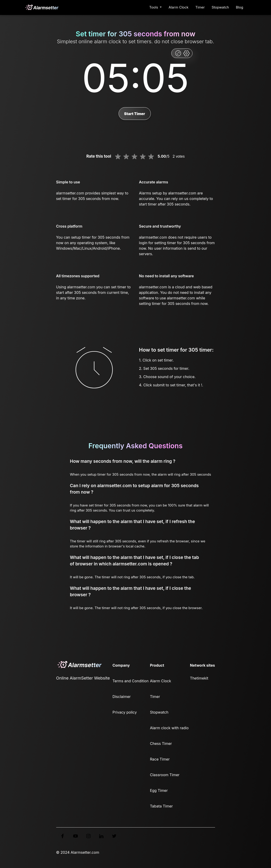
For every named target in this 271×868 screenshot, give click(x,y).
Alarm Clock (178, 7)
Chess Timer (161, 744)
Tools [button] (154, 7)
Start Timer (135, 114)
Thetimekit (199, 678)
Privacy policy (124, 712)
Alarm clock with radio (169, 728)
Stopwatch (220, 7)
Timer (200, 7)
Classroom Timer (165, 775)
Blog (239, 7)
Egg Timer (159, 790)
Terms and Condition (130, 681)
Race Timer (160, 759)
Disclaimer (121, 697)
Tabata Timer (161, 806)
